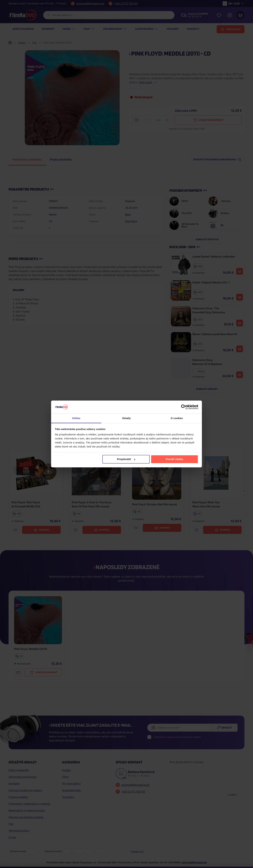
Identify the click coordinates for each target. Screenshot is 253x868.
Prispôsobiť (126, 459)
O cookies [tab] (177, 418)
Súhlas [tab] (76, 418)
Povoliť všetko (174, 459)
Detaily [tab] (126, 418)
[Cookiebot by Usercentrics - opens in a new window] (184, 407)
